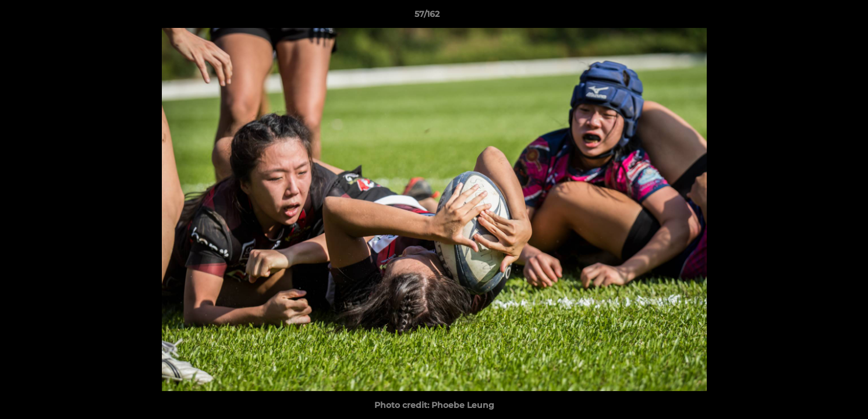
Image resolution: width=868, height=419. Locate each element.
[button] (819, 17)
